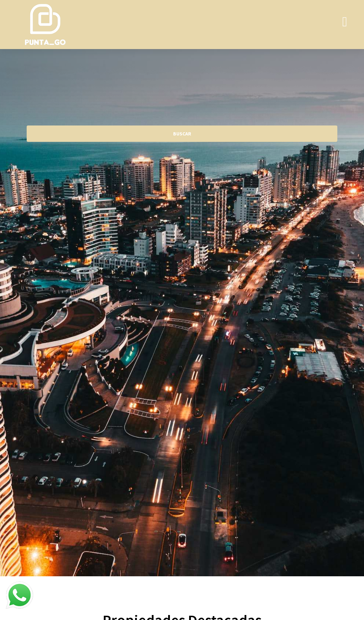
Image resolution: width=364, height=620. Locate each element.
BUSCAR (182, 134)
